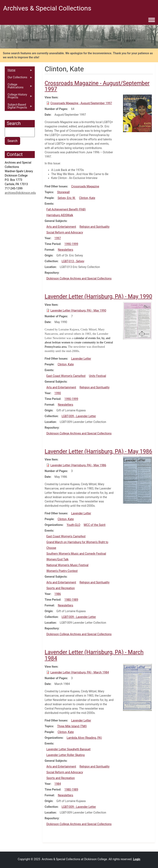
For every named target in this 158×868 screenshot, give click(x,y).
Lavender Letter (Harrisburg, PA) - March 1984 (80, 672)
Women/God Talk (57, 559)
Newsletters (66, 250)
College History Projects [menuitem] (19, 97)
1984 (58, 784)
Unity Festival (98, 376)
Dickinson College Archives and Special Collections (79, 278)
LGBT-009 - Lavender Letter (79, 416)
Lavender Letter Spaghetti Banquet (68, 749)
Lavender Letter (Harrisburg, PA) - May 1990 (78, 310)
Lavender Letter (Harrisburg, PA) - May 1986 (78, 465)
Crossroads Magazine (85, 186)
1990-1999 (71, 244)
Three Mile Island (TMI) (72, 726)
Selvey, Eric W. (67, 198)
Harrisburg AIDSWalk (60, 215)
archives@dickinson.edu (20, 193)
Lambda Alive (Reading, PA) (84, 738)
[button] (137, 113)
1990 (58, 393)
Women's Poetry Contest (62, 571)
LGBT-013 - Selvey (73, 261)
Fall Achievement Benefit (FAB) (66, 209)
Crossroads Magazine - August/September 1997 (81, 103)
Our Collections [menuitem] (19, 78)
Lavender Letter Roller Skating (65, 755)
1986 (58, 594)
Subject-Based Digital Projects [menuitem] (19, 107)
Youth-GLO (73, 525)
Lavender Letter (81, 359)
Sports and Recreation (60, 588)
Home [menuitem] (19, 71)
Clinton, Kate (87, 198)
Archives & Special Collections (47, 8)
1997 (58, 238)
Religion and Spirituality (95, 227)
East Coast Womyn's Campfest (66, 376)
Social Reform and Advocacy (65, 232)
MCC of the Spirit (95, 525)
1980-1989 (71, 600)
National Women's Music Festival (67, 565)
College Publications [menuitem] (19, 87)
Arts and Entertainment (61, 227)
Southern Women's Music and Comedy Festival (76, 554)
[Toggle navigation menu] (152, 20)
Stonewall (63, 192)
